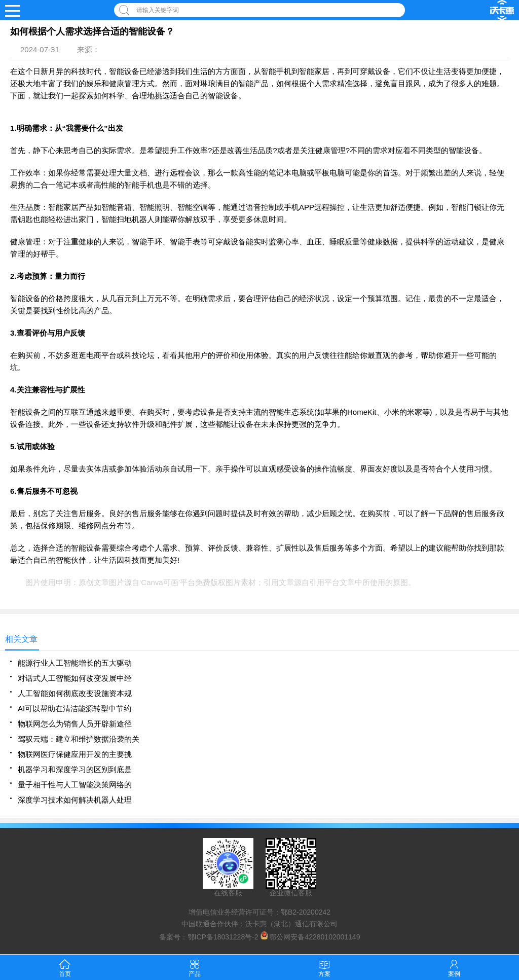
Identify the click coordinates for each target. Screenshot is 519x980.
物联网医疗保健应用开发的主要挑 (75, 754)
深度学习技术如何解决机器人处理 (75, 800)
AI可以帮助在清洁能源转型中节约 (75, 709)
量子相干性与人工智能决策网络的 (75, 785)
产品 (195, 967)
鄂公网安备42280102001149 (314, 937)
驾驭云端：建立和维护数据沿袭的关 (79, 739)
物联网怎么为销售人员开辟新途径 (75, 724)
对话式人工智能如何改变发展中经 (75, 678)
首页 (65, 967)
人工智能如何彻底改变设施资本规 (75, 693)
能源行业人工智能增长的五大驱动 (75, 663)
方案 (324, 967)
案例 (454, 967)
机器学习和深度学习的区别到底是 (75, 769)
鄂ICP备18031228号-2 (223, 937)
